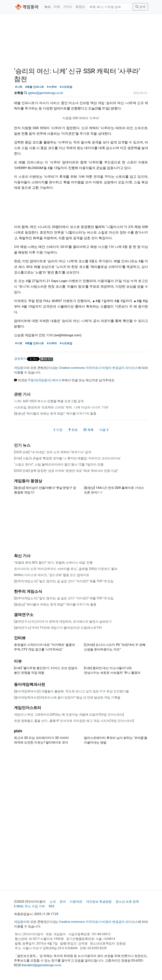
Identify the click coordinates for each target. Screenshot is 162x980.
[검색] (109, 7)
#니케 (19, 87)
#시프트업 (66, 87)
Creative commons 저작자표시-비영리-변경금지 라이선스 (98, 368)
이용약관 (76, 902)
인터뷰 (20, 638)
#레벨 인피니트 (35, 87)
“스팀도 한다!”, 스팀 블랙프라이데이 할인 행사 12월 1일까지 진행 (59, 465)
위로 (73, 430)
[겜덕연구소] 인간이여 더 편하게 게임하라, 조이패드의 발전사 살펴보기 (63, 622)
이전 (58, 430)
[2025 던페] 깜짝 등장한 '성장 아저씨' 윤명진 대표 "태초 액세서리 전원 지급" (66, 471)
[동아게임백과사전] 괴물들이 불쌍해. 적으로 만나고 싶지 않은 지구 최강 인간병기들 (71, 691)
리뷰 (57, 7)
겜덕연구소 (24, 615)
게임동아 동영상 (28, 481)
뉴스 (48, 7)
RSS (52, 906)
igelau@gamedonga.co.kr (46, 93)
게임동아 (20, 368)
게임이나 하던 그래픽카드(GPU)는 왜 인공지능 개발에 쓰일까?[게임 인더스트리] (69, 715)
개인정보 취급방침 (99, 902)
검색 (140, 7)
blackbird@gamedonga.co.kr (42, 965)
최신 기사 (22, 556)
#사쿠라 (52, 87)
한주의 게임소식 (28, 591)
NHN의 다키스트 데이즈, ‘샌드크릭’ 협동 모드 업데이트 (52, 575)
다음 (104, 430)
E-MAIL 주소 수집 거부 (29, 906)
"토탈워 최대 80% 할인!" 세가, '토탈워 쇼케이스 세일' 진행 (53, 563)
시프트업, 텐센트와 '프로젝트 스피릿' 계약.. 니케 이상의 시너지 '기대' (61, 407)
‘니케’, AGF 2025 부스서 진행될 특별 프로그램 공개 (49, 401)
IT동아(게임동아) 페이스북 (46, 380)
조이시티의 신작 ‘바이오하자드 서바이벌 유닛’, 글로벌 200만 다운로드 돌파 (66, 569)
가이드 (68, 7)
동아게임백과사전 (30, 684)
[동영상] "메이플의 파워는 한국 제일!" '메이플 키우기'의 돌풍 (55, 414)
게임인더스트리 (28, 708)
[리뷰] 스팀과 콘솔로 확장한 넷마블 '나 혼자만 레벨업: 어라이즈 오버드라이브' (67, 458)
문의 (63, 902)
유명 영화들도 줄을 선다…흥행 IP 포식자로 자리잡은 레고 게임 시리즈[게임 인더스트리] (74, 721)
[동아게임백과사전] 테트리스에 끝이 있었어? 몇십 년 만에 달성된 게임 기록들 (67, 697)
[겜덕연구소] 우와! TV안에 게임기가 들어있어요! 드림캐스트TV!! (58, 628)
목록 (89, 430)
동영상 (80, 7)
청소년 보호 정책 (127, 902)
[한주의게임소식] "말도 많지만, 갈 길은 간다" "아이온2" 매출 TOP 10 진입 (64, 581)
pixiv (18, 731)
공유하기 (20, 359)
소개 (53, 902)
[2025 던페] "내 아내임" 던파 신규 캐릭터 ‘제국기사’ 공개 (53, 452)
